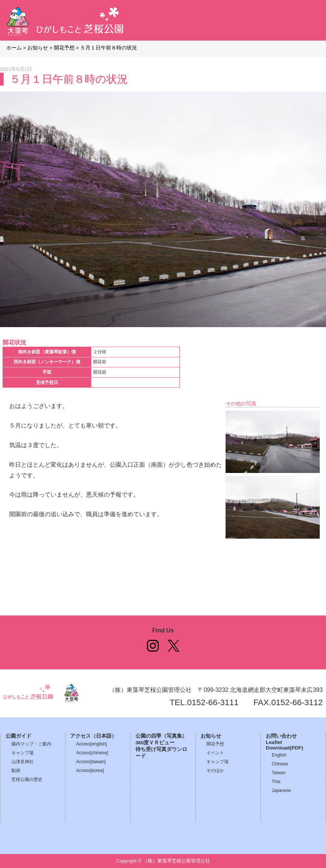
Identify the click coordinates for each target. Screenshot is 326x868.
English (279, 755)
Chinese (280, 764)
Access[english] (91, 744)
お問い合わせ (281, 736)
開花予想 (215, 744)
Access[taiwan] (91, 762)
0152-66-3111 (213, 702)
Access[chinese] (92, 753)
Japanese (281, 790)
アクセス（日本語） (93, 736)
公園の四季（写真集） (161, 736)
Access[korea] (90, 771)
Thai (276, 782)
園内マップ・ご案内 (31, 744)
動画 (16, 771)
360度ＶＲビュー (155, 743)
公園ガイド (18, 736)
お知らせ (211, 736)
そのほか (215, 771)
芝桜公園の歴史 (27, 779)
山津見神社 (23, 762)
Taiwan (279, 773)
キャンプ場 (23, 753)
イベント (215, 753)
